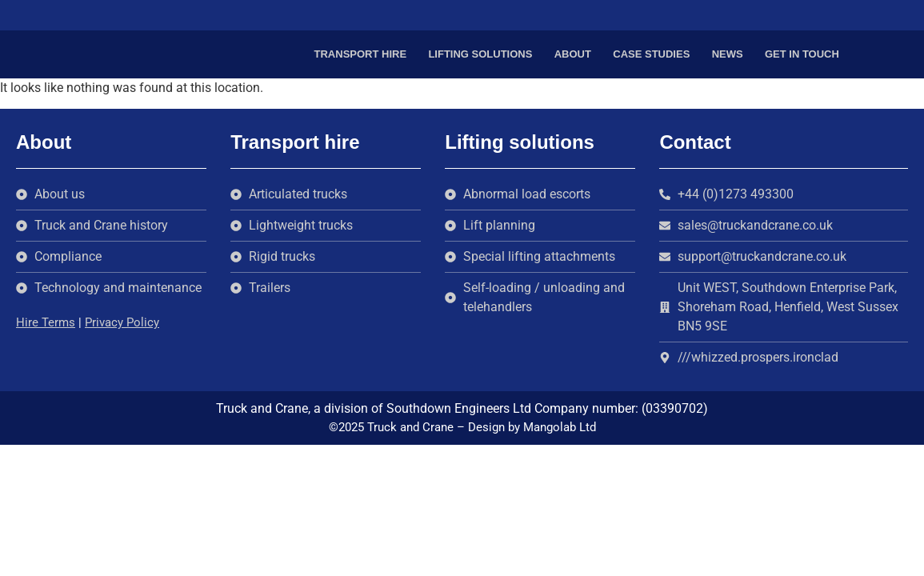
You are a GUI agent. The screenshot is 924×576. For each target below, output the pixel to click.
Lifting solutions (480, 54)
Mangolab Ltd (560, 427)
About (573, 54)
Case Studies (651, 54)
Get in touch (802, 54)
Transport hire (361, 54)
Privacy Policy (122, 322)
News (728, 54)
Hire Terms (46, 322)
